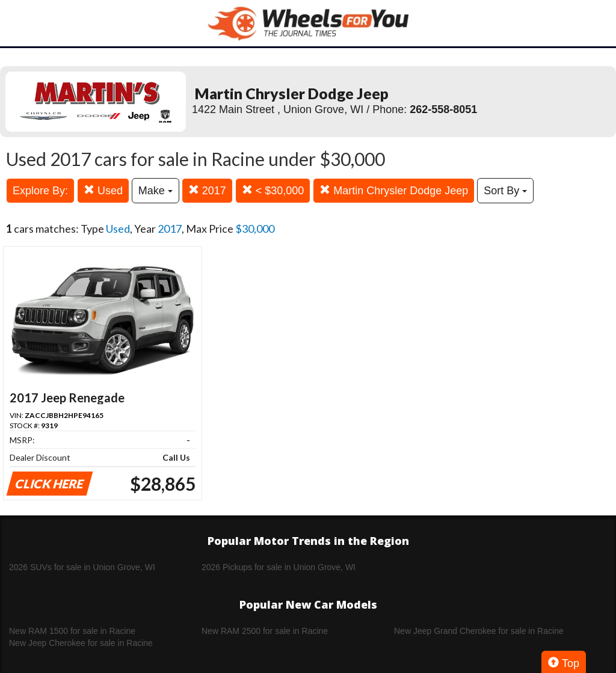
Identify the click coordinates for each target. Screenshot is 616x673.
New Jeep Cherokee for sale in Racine (81, 643)
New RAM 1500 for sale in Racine (72, 631)
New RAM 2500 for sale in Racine (265, 631)
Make (156, 191)
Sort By (505, 191)
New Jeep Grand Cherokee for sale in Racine (479, 631)
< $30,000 (273, 190)
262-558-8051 (443, 109)
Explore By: (40, 191)
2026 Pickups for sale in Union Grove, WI (279, 567)
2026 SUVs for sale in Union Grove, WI (82, 567)
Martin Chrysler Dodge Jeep (394, 190)
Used (103, 190)
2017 (207, 190)
